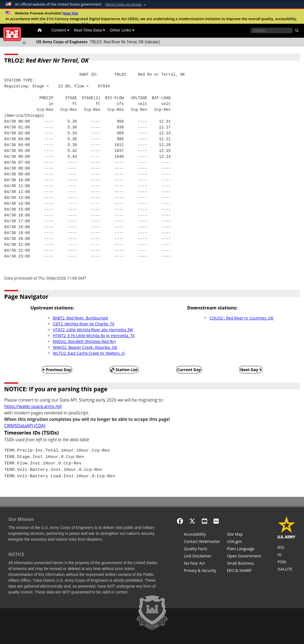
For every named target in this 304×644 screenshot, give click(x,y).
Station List (124, 370)
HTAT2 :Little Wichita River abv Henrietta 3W (93, 330)
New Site (70, 13)
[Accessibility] (202, 535)
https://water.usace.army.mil (33, 406)
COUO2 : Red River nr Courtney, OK (241, 318)
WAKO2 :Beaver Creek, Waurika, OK (85, 347)
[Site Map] (244, 535)
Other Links (122, 30)
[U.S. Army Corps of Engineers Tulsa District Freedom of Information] (287, 562)
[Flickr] (216, 521)
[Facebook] (180, 521)
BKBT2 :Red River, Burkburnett (80, 318)
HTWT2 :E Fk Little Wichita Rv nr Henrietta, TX (94, 336)
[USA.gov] (244, 542)
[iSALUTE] (287, 570)
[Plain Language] (244, 549)
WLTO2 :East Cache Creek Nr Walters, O (89, 353)
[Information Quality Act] (202, 549)
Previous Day (57, 370)
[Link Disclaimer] (202, 557)
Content (60, 30)
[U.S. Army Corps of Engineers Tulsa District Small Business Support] (244, 564)
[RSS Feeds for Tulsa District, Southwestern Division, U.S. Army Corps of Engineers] (287, 548)
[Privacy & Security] (202, 571)
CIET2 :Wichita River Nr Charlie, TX (83, 324)
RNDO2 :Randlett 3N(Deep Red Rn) (84, 341)
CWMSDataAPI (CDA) (25, 426)
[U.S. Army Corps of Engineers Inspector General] (287, 555)
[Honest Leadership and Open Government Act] (244, 557)
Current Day (189, 370)
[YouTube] (204, 521)
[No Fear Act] (202, 564)
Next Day (251, 370)
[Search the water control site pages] (272, 30)
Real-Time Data (90, 30)
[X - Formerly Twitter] (192, 521)
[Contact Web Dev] (202, 542)
